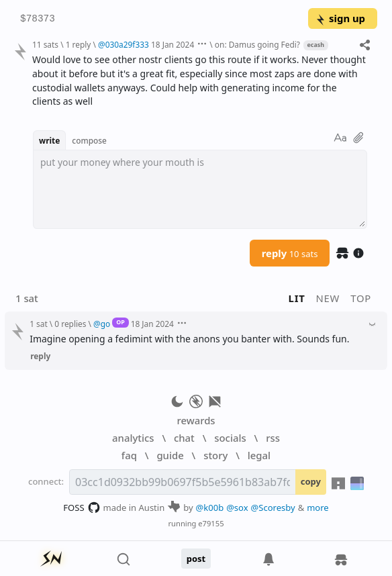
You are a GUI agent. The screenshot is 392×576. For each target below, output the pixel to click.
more (318, 508)
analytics (133, 438)
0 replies (70, 324)
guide (170, 455)
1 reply (79, 44)
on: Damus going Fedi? (257, 44)
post (196, 559)
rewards (196, 420)
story (215, 455)
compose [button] (89, 140)
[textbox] (200, 189)
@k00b (210, 508)
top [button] (361, 298)
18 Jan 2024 (173, 44)
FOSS (82, 508)
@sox (237, 508)
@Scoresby (273, 508)
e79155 (211, 523)
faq (129, 455)
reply (290, 253)
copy (311, 481)
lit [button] (297, 298)
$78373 (38, 19)
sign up (340, 18)
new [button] (328, 298)
